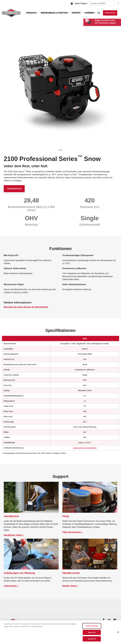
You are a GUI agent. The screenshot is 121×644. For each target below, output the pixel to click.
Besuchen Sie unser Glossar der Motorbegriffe (26, 307)
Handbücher (11, 516)
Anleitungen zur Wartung (19, 573)
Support (77, 13)
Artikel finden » (11, 586)
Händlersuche (110, 13)
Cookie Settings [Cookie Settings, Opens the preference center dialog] (92, 626)
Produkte (32, 13)
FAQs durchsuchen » (72, 532)
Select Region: (81, 3)
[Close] (118, 632)
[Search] (99, 13)
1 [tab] (60, 151)
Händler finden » (70, 586)
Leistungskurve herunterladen (85, 448)
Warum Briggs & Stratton (55, 13)
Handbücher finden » (14, 535)
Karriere (90, 13)
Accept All (92, 639)
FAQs (66, 516)
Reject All (92, 632)
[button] (104, 620)
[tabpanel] (60, 90)
